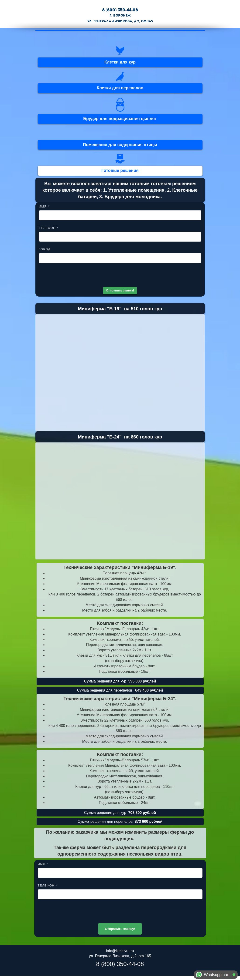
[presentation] (120, 277)
